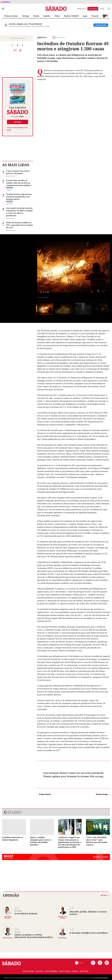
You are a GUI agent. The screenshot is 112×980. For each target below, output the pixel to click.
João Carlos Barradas (8, 917)
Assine (93, 9)
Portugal (26, 16)
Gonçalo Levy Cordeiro (63, 917)
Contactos (75, 971)
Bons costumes (18, 911)
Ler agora (18, 122)
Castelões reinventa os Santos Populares (13, 839)
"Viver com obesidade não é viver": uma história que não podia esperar (97, 841)
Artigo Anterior (45, 794)
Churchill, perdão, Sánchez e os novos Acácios (88, 913)
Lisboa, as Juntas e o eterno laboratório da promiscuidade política (34, 936)
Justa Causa (17, 932)
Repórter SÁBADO (71, 16)
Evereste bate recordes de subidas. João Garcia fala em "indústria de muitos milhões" (19, 183)
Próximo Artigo (102, 794)
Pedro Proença (8, 938)
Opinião (47, 16)
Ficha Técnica (39, 971)
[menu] (3, 9)
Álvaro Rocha (62, 938)
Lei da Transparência (51, 971)
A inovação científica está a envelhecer (89, 933)
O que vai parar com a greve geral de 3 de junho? (18, 172)
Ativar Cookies (84, 971)
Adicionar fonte (101, 25)
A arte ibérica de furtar (26, 914)
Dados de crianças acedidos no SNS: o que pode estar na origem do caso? (20, 225)
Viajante (95, 16)
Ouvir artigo (59, 38)
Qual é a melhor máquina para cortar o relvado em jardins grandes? (41, 841)
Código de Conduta (65, 971)
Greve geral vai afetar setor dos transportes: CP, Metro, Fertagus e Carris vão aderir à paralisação (19, 212)
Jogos (85, 16)
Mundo (36, 16)
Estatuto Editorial (28, 971)
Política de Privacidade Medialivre (101, 978)
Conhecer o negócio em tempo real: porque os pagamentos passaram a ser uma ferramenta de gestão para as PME (70, 842)
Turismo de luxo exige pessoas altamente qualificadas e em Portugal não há (19, 197)
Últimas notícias (11, 16)
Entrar (102, 9)
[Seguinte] (105, 267)
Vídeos (57, 16)
